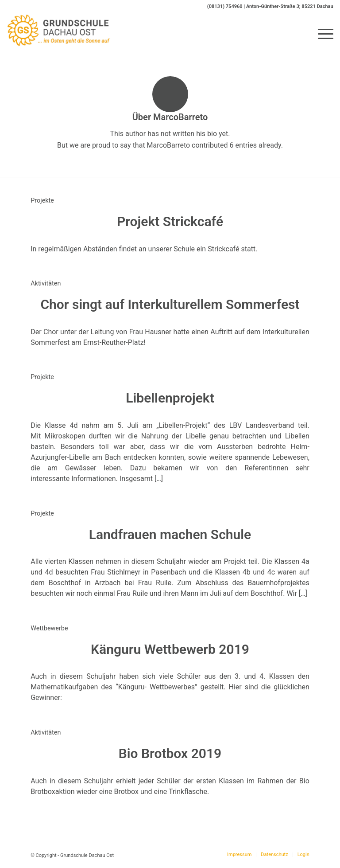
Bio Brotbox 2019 (170, 753)
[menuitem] (321, 34)
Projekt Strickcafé (170, 221)
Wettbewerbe (49, 628)
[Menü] (321, 34)
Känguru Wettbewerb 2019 (170, 649)
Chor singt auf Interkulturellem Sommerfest (170, 304)
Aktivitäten (46, 283)
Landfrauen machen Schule (170, 534)
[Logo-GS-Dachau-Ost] (59, 34)
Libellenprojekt (170, 398)
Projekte (42, 201)
